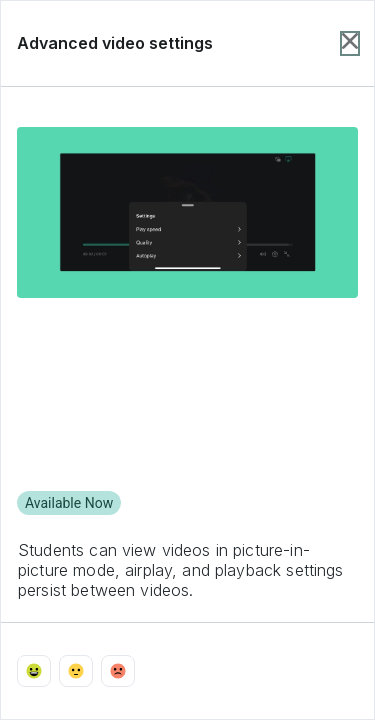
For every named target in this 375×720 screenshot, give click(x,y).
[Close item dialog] (350, 43)
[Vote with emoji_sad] (118, 671)
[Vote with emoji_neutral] (76, 671)
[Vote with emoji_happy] (34, 671)
